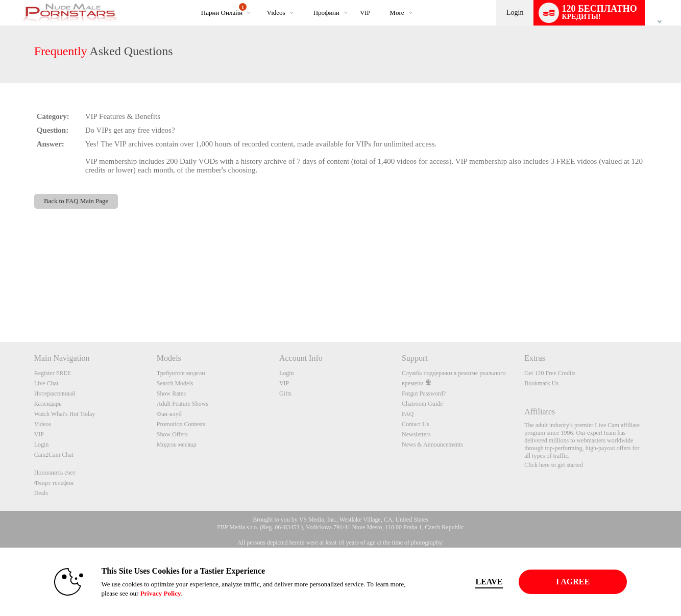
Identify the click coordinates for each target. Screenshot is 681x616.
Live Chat (46, 383)
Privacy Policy (155, 593)
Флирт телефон (54, 483)
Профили (326, 13)
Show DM (0, 304)
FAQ (408, 414)
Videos (276, 13)
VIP (365, 13)
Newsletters (416, 434)
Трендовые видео (258, 0)
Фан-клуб (169, 414)
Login (515, 13)
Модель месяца (177, 445)
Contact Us (416, 424)
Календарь (48, 404)
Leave (483, 582)
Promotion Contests (181, 424)
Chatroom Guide (422, 404)
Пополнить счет (55, 473)
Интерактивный (55, 393)
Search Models (175, 383)
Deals (41, 493)
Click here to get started (554, 465)
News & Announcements (432, 445)
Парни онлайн (224, 10)
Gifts (285, 393)
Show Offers (172, 434)
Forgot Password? (424, 393)
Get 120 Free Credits (550, 373)
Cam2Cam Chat (54, 455)
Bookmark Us (541, 383)
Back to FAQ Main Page (76, 201)
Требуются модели (181, 373)
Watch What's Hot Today (65, 414)
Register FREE (53, 373)
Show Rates (171, 393)
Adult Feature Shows (183, 404)
